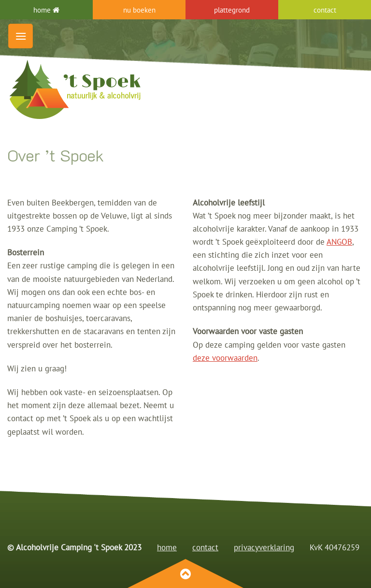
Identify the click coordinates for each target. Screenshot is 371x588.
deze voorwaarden (225, 358)
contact (205, 547)
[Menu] (21, 36)
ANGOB (339, 242)
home (46, 10)
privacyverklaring (264, 547)
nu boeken (139, 10)
